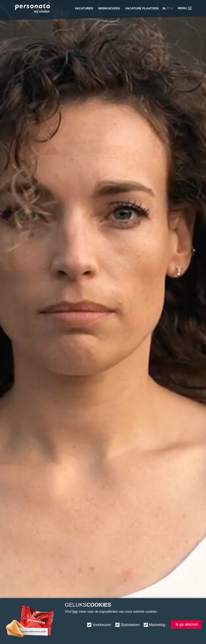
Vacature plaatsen (142, 8)
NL (164, 8)
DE (172, 8)
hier (75, 612)
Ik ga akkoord (187, 624)
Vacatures (84, 8)
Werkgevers (109, 8)
